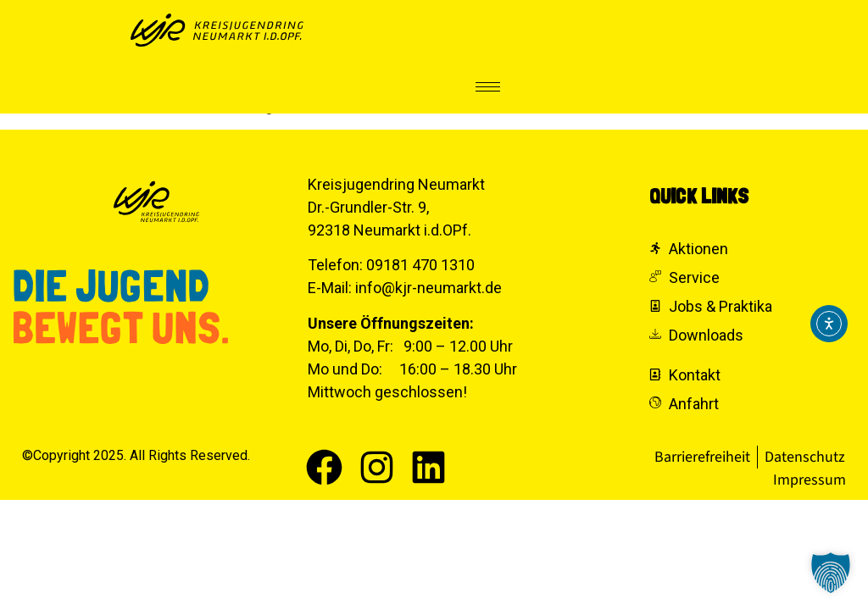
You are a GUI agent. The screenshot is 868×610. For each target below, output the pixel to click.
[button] (831, 573)
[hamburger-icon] (488, 87)
